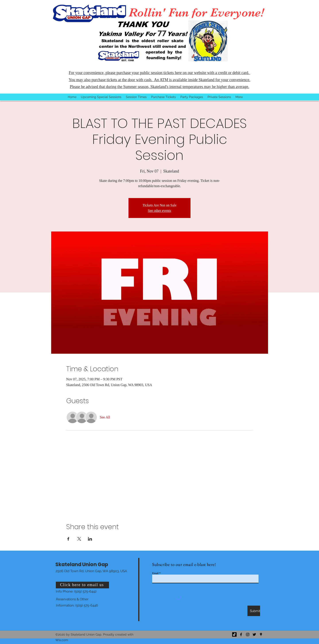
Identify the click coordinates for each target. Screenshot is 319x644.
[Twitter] (254, 634)
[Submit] (254, 611)
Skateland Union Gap (82, 564)
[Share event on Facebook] (68, 539)
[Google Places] (261, 634)
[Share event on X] (79, 539)
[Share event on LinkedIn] (90, 539)
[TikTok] (234, 634)
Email (155, 573)
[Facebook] (241, 634)
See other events (160, 211)
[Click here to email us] (82, 585)
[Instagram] (248, 634)
